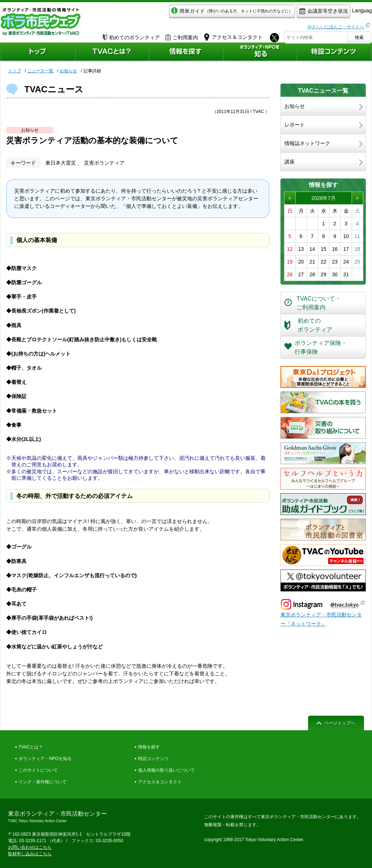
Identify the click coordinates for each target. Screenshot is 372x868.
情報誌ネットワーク (307, 143)
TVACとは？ (31, 747)
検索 (359, 35)
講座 (290, 162)
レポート (295, 125)
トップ (15, 71)
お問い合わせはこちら (30, 847)
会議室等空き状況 (290, 13)
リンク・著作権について (43, 782)
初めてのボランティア (131, 35)
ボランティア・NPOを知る (45, 759)
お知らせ (68, 71)
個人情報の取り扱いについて (166, 770)
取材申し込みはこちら (30, 854)
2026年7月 (324, 198)
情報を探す (149, 747)
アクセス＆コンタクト (160, 782)
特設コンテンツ (153, 759)
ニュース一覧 (40, 71)
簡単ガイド (198, 13)
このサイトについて (38, 770)
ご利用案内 (182, 35)
